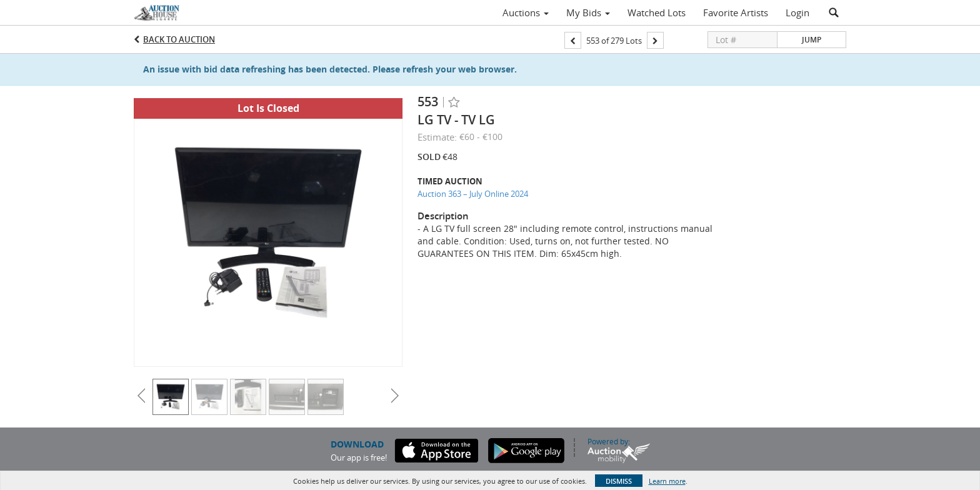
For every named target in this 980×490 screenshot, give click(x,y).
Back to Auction (179, 39)
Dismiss (619, 481)
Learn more (667, 481)
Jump (812, 40)
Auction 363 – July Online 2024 (473, 194)
